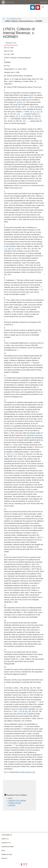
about (10, 798)
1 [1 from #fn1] (36, 568)
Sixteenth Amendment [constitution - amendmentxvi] (35, 435)
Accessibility (7, 835)
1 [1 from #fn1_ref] (4, 685)
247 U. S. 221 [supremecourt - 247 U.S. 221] (35, 112)
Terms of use (7, 854)
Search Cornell (43, 2)
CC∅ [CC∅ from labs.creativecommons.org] (6, 772)
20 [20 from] (16, 454)
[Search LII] (38, 7)
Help (3, 851)
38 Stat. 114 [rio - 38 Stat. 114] (21, 102)
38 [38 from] (41, 112)
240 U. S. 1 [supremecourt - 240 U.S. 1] (10, 454)
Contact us (6, 843)
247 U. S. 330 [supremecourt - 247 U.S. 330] (21, 116)
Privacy (4, 858)
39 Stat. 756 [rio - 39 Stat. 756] (28, 688)
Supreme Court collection (17, 801)
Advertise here (8, 847)
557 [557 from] (13, 249)
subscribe (12, 805)
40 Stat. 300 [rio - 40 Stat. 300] (27, 711)
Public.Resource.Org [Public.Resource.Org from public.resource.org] (28, 772)
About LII (5, 839)
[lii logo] (5, 7)
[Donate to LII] (33, 7)
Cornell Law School (10, 2)
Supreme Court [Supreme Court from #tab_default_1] (11, 43)
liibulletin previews (15, 803)
